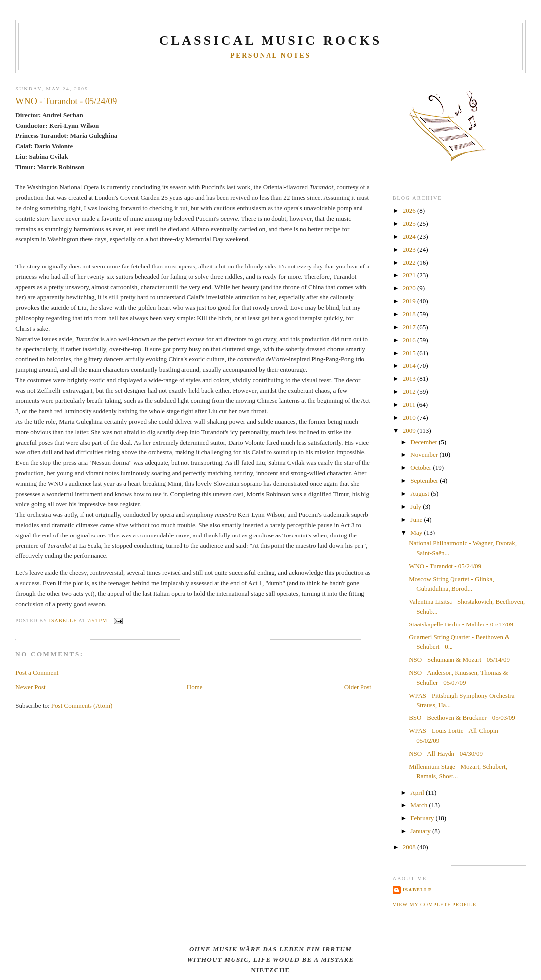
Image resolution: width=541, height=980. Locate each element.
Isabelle (417, 890)
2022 (410, 262)
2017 (410, 327)
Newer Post (30, 687)
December (424, 442)
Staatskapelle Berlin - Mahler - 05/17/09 (461, 624)
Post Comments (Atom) (82, 705)
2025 (410, 223)
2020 (410, 288)
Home (195, 687)
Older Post (358, 687)
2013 (410, 379)
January (421, 831)
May (417, 532)
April (418, 792)
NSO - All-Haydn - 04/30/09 (446, 754)
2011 (410, 404)
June (417, 519)
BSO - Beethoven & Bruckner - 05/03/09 (462, 718)
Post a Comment (37, 672)
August (420, 493)
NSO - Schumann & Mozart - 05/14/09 (459, 660)
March (419, 805)
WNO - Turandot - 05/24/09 (445, 566)
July (416, 506)
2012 (410, 392)
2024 (410, 236)
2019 (410, 301)
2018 (410, 314)
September (425, 481)
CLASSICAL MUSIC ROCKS (271, 41)
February (423, 818)
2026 (410, 211)
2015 (410, 353)
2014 (410, 366)
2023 (410, 249)
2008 (410, 847)
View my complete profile (435, 905)
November (425, 455)
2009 (410, 430)
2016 (410, 340)
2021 (410, 275)
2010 (410, 417)
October (421, 468)
